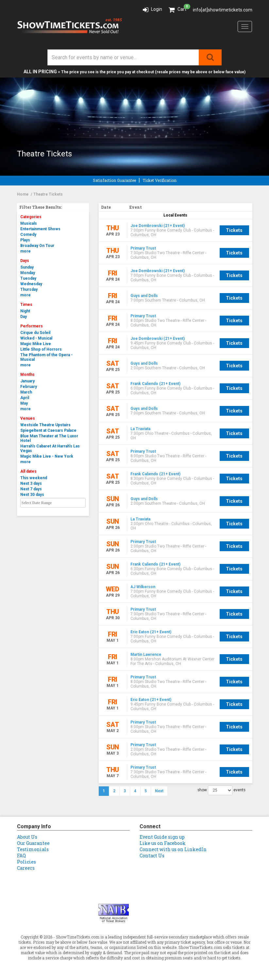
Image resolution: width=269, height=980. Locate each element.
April (25, 398)
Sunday (27, 267)
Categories (31, 217)
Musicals (29, 223)
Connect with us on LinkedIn (173, 849)
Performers (32, 326)
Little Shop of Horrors (41, 349)
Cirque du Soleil (35, 333)
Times (26, 305)
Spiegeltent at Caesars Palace (48, 430)
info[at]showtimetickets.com (223, 10)
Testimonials (33, 849)
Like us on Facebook (163, 843)
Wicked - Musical (36, 338)
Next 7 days (31, 489)
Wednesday (31, 284)
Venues (28, 418)
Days (25, 261)
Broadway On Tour (37, 246)
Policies (26, 862)
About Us (27, 837)
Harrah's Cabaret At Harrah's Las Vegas (50, 448)
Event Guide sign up (162, 837)
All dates (28, 471)
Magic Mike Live (36, 344)
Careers (26, 868)
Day (24, 317)
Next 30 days (32, 495)
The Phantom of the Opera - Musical (46, 357)
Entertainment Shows (40, 229)
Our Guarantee (33, 843)
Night (25, 311)
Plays (25, 240)
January (27, 381)
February (29, 387)
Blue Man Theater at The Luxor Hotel (49, 438)
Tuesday (28, 278)
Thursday (29, 289)
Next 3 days (31, 483)
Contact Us (152, 856)
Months (27, 375)
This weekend (34, 478)
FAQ (21, 856)
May (24, 403)
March (26, 392)
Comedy (28, 235)
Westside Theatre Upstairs (45, 425)
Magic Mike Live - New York (47, 456)
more (25, 251)
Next (159, 791)
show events (221, 790)
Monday (28, 273)
